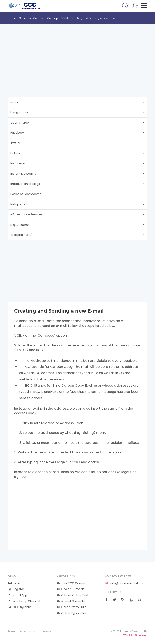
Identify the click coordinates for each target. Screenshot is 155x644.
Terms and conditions (22, 631)
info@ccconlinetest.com (125, 583)
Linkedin (16, 153)
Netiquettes (19, 204)
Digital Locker (20, 225)
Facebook (17, 133)
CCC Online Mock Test (24, 6)
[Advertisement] (77, 67)
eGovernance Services (26, 214)
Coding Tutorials (73, 589)
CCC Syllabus (22, 607)
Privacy (46, 631)
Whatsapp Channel (26, 601)
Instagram (18, 163)
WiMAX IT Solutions (135, 635)
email (14, 102)
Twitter (15, 143)
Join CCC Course (73, 583)
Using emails (19, 112)
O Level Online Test (75, 595)
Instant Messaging (23, 174)
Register (18, 589)
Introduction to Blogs (25, 184)
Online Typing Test (74, 613)
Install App (20, 595)
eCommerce (20, 123)
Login (16, 583)
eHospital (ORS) (22, 235)
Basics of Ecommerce (26, 194)
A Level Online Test (74, 601)
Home (12, 18)
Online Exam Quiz (73, 607)
